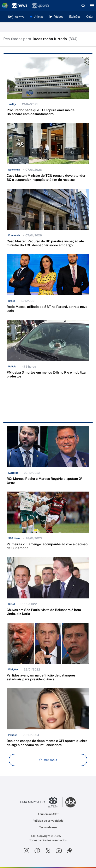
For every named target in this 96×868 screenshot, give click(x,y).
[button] (48, 89)
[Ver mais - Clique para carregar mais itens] (48, 760)
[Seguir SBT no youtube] (59, 851)
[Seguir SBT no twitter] (48, 851)
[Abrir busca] (83, 6)
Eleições (75, 17)
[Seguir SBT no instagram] (26, 851)
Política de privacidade (48, 821)
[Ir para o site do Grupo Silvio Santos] (42, 802)
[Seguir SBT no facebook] (37, 851)
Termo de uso (48, 827)
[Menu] (92, 6)
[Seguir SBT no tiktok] (70, 851)
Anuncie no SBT (48, 814)
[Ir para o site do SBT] (71, 802)
